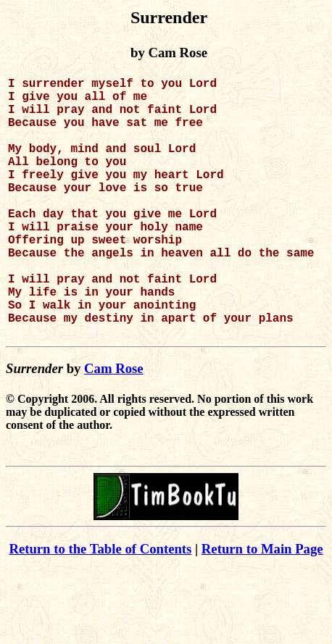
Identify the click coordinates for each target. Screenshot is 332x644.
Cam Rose (114, 426)
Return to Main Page (262, 607)
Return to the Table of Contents (100, 607)
